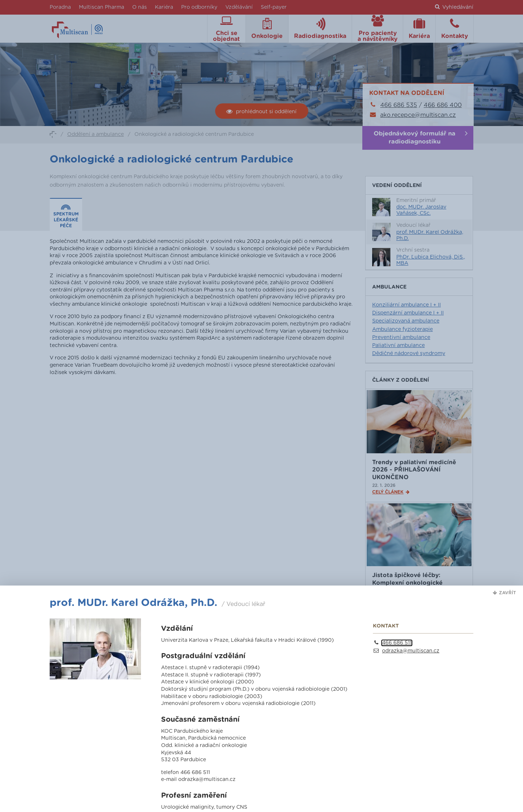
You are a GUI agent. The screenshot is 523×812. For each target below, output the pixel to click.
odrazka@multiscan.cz (411, 651)
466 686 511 (397, 643)
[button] (504, 593)
